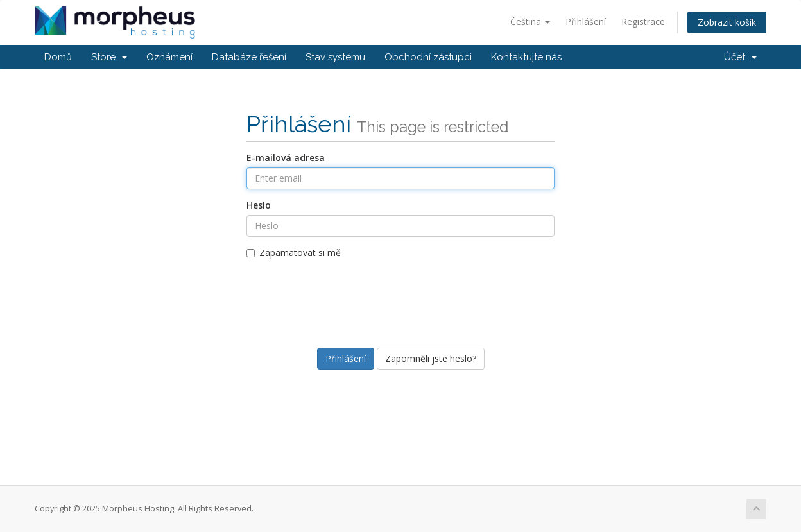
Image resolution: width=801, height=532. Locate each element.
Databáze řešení (249, 57)
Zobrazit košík (727, 22)
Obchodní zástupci (428, 57)
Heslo (259, 205)
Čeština (530, 21)
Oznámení (169, 57)
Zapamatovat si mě (294, 253)
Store (109, 57)
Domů (58, 57)
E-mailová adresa (286, 158)
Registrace (643, 21)
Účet (740, 57)
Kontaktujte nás (526, 57)
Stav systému (335, 57)
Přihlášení (586, 21)
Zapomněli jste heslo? (431, 358)
